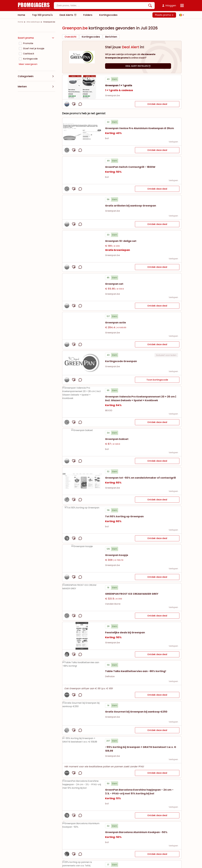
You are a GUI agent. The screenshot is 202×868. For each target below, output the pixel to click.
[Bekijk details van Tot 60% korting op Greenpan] (82, 520)
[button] (181, 15)
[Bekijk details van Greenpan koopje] (82, 558)
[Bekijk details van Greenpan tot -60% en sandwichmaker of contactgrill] (82, 481)
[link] (20, 22)
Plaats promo (164, 15)
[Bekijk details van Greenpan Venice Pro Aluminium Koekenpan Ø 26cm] (82, 132)
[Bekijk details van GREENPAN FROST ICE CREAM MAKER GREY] (82, 597)
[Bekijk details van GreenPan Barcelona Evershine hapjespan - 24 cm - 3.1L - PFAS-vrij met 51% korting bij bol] (82, 795)
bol (107, 138)
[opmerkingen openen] (80, 104)
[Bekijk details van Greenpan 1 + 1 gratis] (82, 87)
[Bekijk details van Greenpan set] (82, 287)
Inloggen (171, 6)
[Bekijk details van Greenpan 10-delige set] (82, 246)
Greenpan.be (112, 95)
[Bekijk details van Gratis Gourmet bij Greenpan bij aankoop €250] (82, 713)
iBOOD (109, 410)
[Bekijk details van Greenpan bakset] (82, 442)
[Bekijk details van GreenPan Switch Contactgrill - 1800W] (82, 170)
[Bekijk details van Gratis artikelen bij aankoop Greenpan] (82, 207)
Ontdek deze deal (157, 104)
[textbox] (102, 6)
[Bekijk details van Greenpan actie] (82, 326)
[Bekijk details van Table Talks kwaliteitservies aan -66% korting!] (82, 673)
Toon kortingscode (157, 380)
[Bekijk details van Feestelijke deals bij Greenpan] (82, 636)
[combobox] (104, 6)
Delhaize (110, 676)
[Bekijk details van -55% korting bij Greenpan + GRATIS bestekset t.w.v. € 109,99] (82, 750)
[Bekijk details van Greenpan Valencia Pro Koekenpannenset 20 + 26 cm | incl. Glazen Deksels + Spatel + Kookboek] (82, 402)
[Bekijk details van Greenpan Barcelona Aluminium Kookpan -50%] (82, 835)
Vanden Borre (113, 604)
